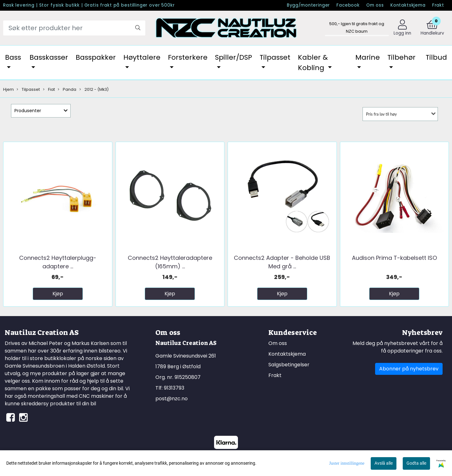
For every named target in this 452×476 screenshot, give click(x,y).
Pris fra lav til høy (381, 114)
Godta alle (416, 463)
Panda (67, 89)
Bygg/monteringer (309, 5)
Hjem (8, 89)
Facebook (348, 5)
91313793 (174, 388)
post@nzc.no (172, 399)
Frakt (438, 5)
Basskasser (49, 57)
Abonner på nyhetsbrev (409, 369)
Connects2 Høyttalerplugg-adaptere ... (58, 262)
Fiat (49, 89)
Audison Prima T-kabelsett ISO (394, 258)
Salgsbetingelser (289, 365)
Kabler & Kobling (313, 63)
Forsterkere (188, 57)
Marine (368, 57)
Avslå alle (384, 463)
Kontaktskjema (408, 5)
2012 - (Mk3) (94, 89)
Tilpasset (275, 57)
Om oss (375, 5)
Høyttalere (142, 57)
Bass (13, 57)
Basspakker (96, 57)
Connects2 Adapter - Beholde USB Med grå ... (282, 262)
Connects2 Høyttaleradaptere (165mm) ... (170, 262)
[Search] (74, 28)
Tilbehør (401, 57)
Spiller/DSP (234, 57)
